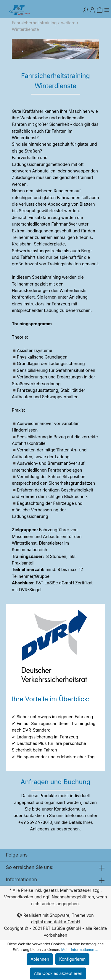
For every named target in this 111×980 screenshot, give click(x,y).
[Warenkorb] (99, 10)
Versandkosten (19, 897)
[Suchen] (85, 10)
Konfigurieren (72, 959)
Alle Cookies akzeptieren (58, 973)
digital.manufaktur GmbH (55, 922)
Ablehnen (40, 959)
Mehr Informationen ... (80, 950)
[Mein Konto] (92, 10)
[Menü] (107, 10)
